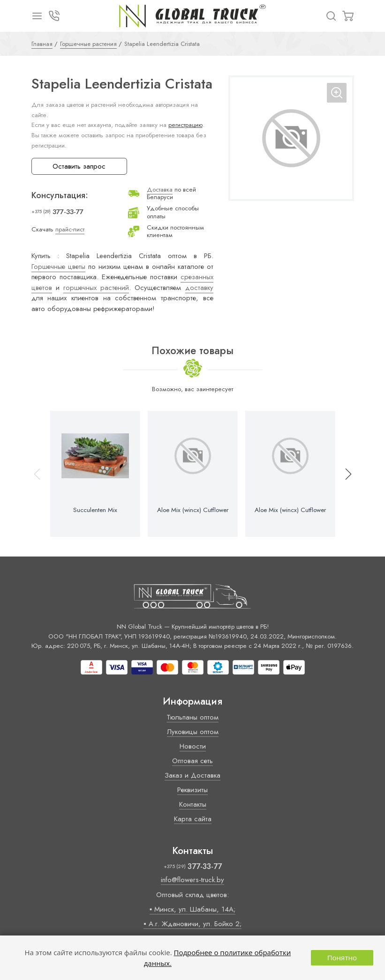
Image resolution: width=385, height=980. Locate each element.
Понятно (342, 958)
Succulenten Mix (95, 510)
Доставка (160, 189)
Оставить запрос (79, 166)
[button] (344, 474)
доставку (199, 288)
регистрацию (185, 125)
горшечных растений (96, 288)
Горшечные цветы (58, 267)
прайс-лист (70, 229)
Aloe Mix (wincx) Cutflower (193, 510)
